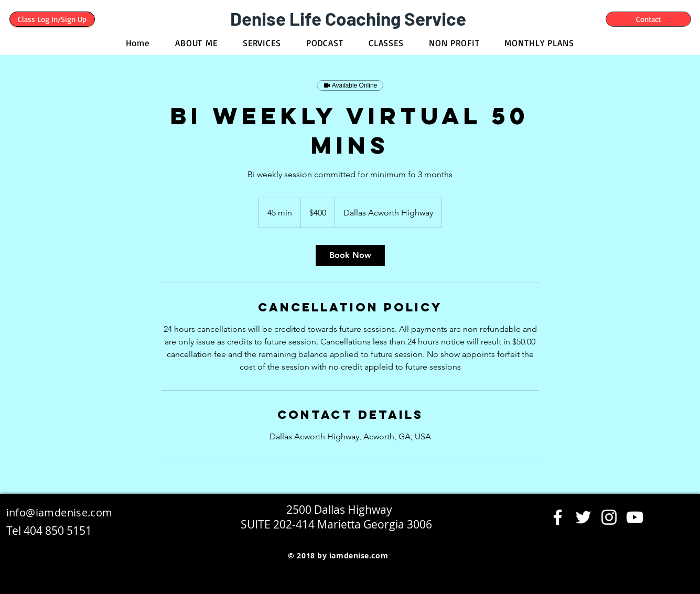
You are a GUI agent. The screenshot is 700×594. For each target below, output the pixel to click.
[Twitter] (583, 517)
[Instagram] (609, 517)
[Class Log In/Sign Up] (52, 19)
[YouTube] (635, 517)
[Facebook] (558, 517)
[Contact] (648, 19)
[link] (350, 255)
